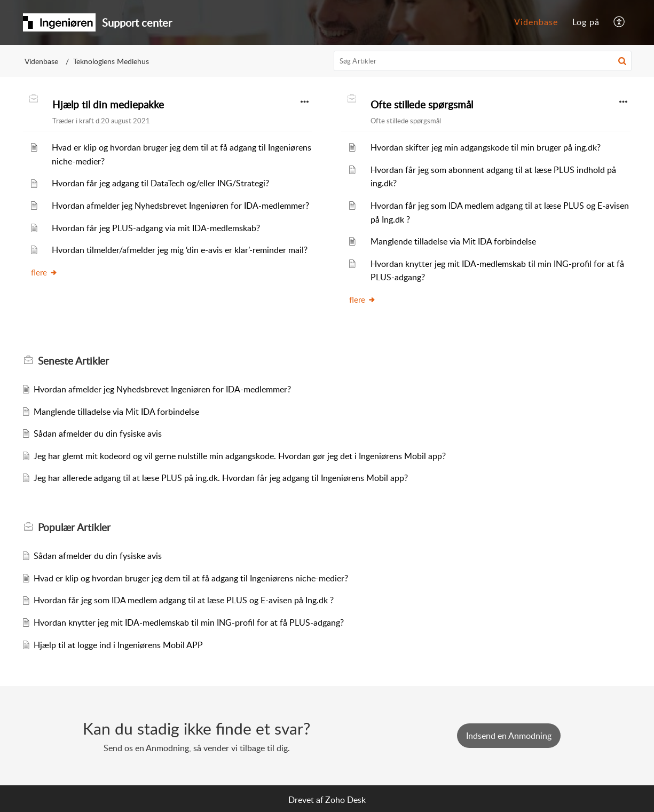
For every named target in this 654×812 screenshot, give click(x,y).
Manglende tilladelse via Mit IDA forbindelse (453, 241)
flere (44, 272)
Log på (586, 22)
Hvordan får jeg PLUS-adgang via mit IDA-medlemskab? (156, 228)
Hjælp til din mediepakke (108, 105)
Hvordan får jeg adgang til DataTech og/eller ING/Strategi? (160, 183)
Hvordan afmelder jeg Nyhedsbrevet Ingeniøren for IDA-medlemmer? (180, 206)
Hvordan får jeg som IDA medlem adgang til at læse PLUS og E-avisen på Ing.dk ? (184, 600)
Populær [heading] (74, 527)
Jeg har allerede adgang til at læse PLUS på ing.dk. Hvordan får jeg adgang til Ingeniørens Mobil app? (221, 478)
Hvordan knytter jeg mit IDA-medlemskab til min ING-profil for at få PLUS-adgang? (189, 622)
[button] (620, 22)
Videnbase (536, 22)
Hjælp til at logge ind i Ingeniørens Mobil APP (118, 645)
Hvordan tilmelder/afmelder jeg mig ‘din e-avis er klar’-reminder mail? (180, 250)
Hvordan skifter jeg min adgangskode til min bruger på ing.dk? (486, 147)
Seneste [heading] (73, 361)
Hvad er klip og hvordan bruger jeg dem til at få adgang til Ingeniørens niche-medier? (191, 578)
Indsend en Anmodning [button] (509, 736)
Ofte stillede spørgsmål (422, 105)
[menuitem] (536, 22)
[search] (483, 61)
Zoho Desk (345, 800)
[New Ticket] (509, 736)
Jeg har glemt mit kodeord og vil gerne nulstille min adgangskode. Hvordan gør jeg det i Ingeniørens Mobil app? (240, 456)
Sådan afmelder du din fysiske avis (98, 433)
